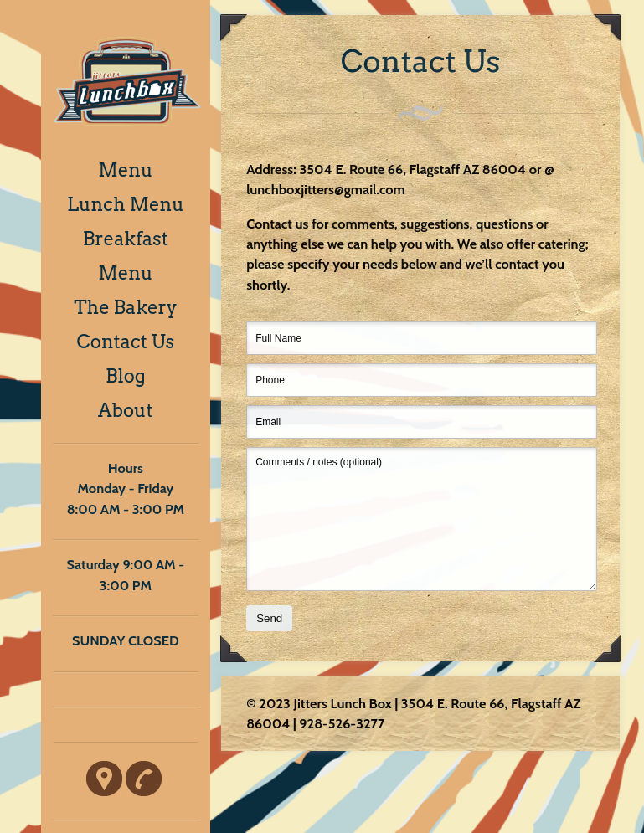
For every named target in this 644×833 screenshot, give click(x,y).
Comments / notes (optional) (422, 519)
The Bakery (125, 307)
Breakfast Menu (126, 256)
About (126, 410)
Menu (125, 170)
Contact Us (126, 342)
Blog (126, 376)
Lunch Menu (126, 204)
